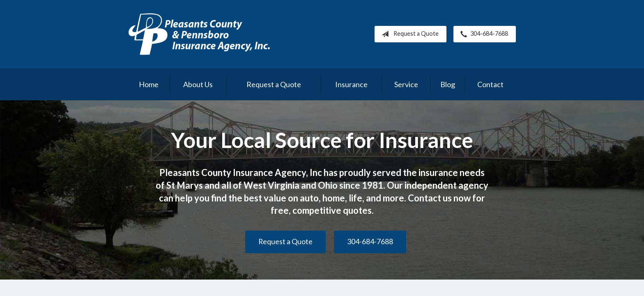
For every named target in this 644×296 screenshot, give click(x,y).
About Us (198, 84)
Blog (448, 84)
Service (406, 84)
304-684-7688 (483, 34)
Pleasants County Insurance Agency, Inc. (199, 34)
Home (149, 84)
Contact (490, 84)
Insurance (351, 84)
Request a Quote (408, 34)
